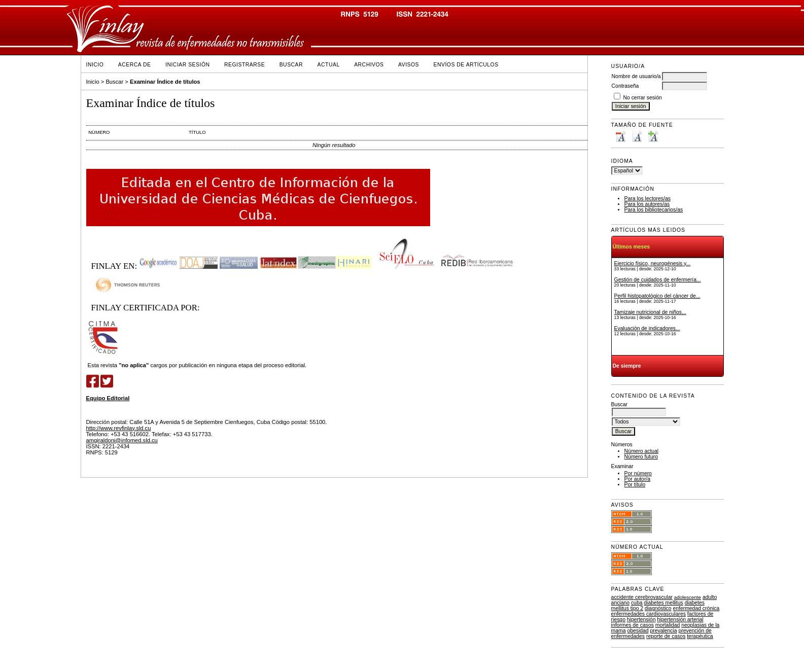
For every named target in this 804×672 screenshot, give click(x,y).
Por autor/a (637, 479)
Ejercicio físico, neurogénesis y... (653, 263)
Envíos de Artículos (466, 65)
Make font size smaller (620, 136)
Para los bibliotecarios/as (654, 210)
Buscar (291, 65)
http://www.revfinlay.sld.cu (119, 428)
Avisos (409, 65)
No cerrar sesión (643, 98)
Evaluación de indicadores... (647, 328)
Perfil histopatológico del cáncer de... (657, 296)
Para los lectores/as (648, 199)
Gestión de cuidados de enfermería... (658, 280)
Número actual (642, 451)
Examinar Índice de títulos (165, 82)
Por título (635, 485)
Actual (329, 65)
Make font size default (637, 136)
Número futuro (641, 457)
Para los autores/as (647, 204)
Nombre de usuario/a (636, 76)
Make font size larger (653, 136)
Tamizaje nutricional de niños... (650, 312)
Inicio (95, 65)
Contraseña (625, 86)
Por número (638, 473)
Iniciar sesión (188, 65)
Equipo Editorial (108, 398)
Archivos (369, 65)
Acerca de (135, 65)
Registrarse (244, 65)
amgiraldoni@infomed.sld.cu (122, 440)
